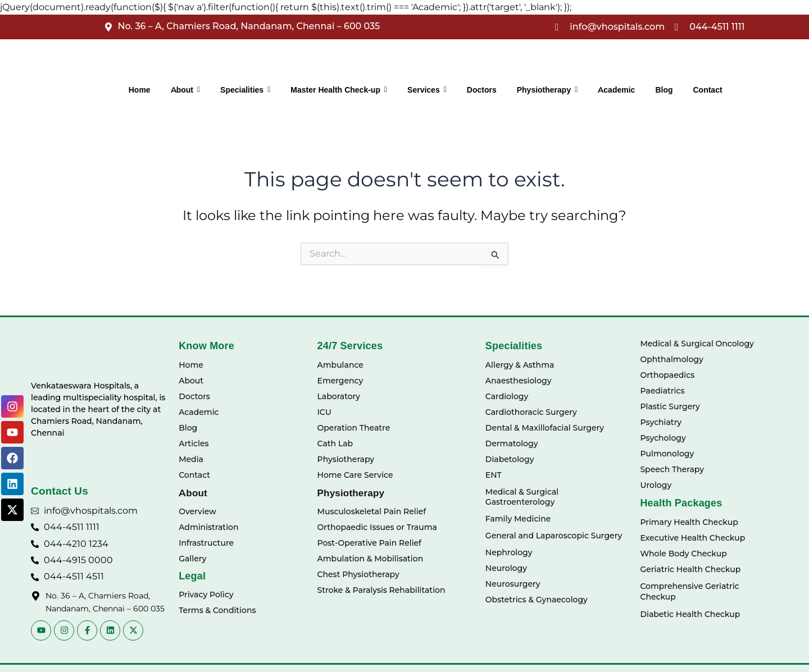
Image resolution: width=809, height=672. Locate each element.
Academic (199, 412)
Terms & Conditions (217, 610)
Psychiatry (661, 422)
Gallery (192, 559)
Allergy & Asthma (520, 365)
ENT (494, 475)
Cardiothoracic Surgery (531, 412)
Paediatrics (662, 391)
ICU (324, 412)
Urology (656, 485)
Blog (188, 428)
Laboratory (339, 396)
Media (191, 459)
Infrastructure (206, 543)
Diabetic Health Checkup (690, 614)
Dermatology (512, 444)
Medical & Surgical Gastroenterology (522, 497)
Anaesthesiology (519, 381)
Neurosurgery (513, 584)
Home (191, 365)
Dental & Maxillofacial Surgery (545, 428)
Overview (197, 511)
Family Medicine (518, 519)
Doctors (194, 396)
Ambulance (340, 365)
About (191, 381)
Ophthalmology (671, 359)
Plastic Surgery (670, 406)
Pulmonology (667, 454)
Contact (194, 475)
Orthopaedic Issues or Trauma (377, 527)
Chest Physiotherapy (358, 574)
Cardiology (507, 396)
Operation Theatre (354, 428)
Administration (208, 527)
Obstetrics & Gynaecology (537, 600)
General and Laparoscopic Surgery (554, 536)
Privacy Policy (206, 595)
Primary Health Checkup (689, 522)
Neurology (506, 568)
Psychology (663, 438)
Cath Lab (335, 444)
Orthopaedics (667, 375)
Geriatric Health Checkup (690, 569)
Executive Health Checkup (692, 538)
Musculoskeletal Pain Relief (372, 511)
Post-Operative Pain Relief (370, 543)
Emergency (340, 381)
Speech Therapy (672, 469)
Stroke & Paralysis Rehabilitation (381, 590)
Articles (194, 444)
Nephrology (509, 552)
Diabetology (510, 459)
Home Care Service (355, 475)
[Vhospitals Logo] (66, 355)
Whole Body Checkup (683, 554)
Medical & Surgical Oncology (697, 344)
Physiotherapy (346, 459)
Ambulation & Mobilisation (371, 559)
